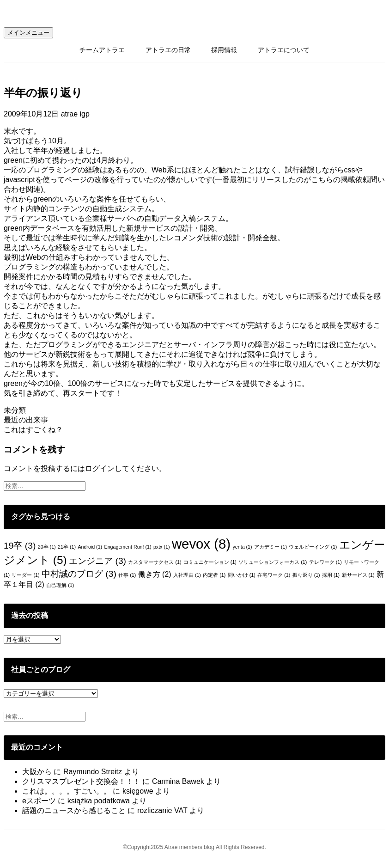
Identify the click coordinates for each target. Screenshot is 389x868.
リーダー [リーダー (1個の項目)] (25, 575)
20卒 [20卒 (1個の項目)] (47, 547)
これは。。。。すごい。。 (67, 791)
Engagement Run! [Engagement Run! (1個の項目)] (128, 547)
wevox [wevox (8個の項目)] (201, 544)
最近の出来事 (26, 420)
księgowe (138, 791)
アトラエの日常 (168, 50)
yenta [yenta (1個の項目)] (242, 547)
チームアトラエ (102, 50)
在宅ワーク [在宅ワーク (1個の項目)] (274, 575)
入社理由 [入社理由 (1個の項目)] (187, 575)
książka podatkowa (99, 801)
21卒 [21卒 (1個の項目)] (67, 547)
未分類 (15, 410)
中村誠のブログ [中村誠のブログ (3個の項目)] (79, 574)
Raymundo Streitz (93, 772)
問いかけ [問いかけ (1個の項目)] (242, 575)
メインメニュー (28, 33)
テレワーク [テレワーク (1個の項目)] (325, 562)
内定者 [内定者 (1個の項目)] (214, 575)
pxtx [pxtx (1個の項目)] (162, 547)
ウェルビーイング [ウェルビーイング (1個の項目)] (313, 547)
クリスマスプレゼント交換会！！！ (81, 781)
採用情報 (224, 50)
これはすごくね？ (33, 430)
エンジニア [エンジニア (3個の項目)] (97, 561)
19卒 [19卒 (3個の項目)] (20, 546)
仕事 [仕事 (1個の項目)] (127, 575)
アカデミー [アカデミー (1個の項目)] (270, 547)
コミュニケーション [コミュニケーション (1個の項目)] (210, 562)
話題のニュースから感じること (74, 810)
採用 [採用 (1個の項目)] (331, 575)
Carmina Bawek (178, 781)
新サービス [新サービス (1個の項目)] (358, 575)
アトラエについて (284, 50)
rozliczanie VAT (162, 810)
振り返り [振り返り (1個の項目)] (306, 575)
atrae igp (75, 114)
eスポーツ (39, 801)
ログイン (100, 468)
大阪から (37, 772)
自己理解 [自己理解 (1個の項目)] (60, 585)
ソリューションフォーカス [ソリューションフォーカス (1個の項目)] (273, 562)
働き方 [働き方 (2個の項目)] (155, 574)
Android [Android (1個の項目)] (90, 547)
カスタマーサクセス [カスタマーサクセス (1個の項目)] (155, 562)
